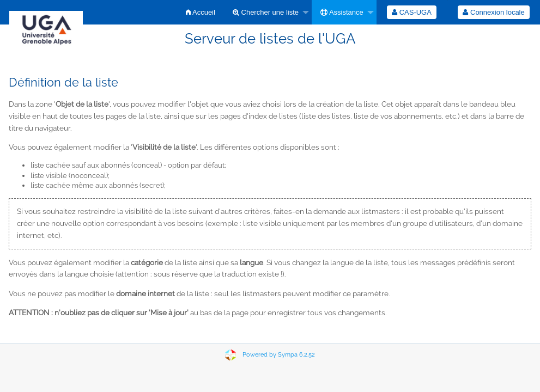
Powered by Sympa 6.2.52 (279, 355)
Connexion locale (493, 12)
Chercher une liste (266, 12)
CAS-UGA (412, 12)
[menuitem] (201, 12)
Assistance (342, 12)
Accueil (201, 12)
